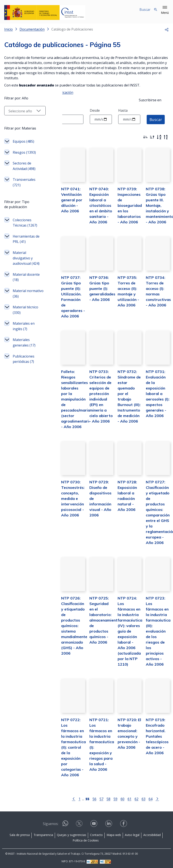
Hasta (123, 110)
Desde (95, 110)
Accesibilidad (152, 834)
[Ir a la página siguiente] (153, 798)
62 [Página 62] (133, 798)
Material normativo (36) (24, 365)
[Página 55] (84, 798)
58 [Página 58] (105, 798)
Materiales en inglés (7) (24, 398)
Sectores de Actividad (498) (24, 227)
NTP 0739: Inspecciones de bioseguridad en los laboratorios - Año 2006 (127, 208)
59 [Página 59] (112, 798)
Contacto (96, 834)
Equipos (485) (23, 202)
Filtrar (16, 136)
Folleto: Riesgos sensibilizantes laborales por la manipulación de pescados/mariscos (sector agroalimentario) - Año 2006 (71, 402)
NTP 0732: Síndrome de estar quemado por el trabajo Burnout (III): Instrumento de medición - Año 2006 (126, 396)
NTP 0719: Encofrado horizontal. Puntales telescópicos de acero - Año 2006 (155, 741)
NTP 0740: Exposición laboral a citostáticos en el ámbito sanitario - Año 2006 (95, 208)
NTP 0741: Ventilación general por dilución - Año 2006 (66, 203)
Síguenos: (51, 823)
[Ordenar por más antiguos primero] (152, 137)
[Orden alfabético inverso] (166, 137)
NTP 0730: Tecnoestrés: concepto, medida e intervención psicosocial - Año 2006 (65, 504)
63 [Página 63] (140, 798)
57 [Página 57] (98, 798)
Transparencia (43, 834)
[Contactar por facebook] (124, 824)
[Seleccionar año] (21, 172)
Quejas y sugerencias (72, 834)
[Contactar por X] (80, 824)
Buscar (156, 119)
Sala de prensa (20, 834)
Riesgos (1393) (24, 213)
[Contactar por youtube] (94, 824)
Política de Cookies (86, 840)
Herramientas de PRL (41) (24, 305)
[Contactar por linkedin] (109, 824)
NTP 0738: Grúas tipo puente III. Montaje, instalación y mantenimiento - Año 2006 (158, 208)
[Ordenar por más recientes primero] (145, 137)
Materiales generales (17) (24, 415)
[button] (165, 10)
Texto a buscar (16, 110)
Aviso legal (132, 834)
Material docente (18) (23, 349)
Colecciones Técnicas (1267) (22, 286)
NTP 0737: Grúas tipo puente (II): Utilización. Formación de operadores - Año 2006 (66, 299)
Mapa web (114, 834)
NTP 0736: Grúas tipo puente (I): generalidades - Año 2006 (97, 294)
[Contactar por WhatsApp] (65, 825)
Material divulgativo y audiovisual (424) (23, 327)
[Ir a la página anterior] (70, 798)
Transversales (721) (24, 243)
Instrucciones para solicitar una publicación (39, 92)
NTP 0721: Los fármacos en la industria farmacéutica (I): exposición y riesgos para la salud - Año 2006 (96, 747)
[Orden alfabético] (159, 137)
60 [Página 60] (119, 798)
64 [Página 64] (147, 798)
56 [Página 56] (91, 798)
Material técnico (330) (23, 382)
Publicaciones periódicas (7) (24, 431)
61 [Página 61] (126, 798)
